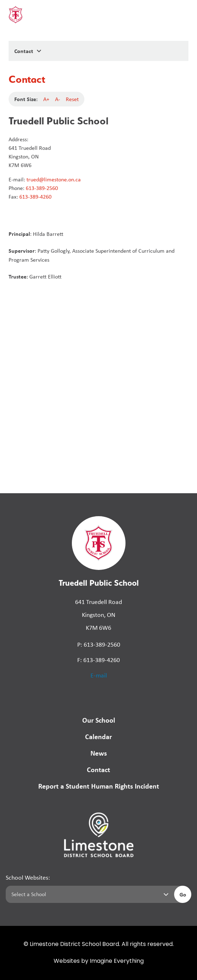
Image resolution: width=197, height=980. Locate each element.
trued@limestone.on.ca (54, 179)
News (99, 753)
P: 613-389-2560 (99, 644)
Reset (72, 99)
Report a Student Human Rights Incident (99, 786)
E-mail (99, 675)
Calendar (98, 736)
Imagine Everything (117, 961)
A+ (46, 99)
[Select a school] (88, 894)
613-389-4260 (35, 197)
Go (183, 894)
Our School (99, 720)
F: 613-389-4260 (98, 660)
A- (58, 99)
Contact (98, 769)
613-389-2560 (42, 188)
